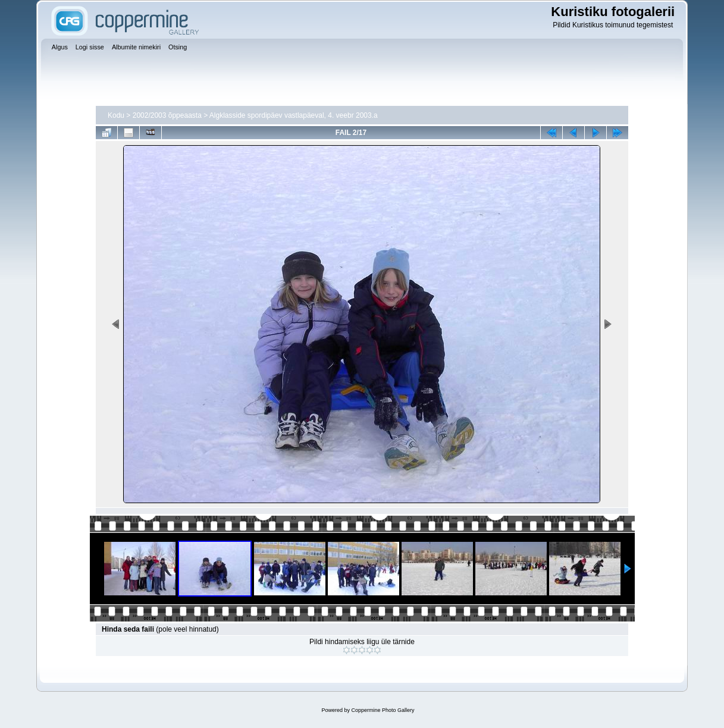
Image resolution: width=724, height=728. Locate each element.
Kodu (116, 115)
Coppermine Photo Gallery (383, 710)
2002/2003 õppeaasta (167, 115)
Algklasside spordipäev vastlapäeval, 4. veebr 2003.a (294, 115)
